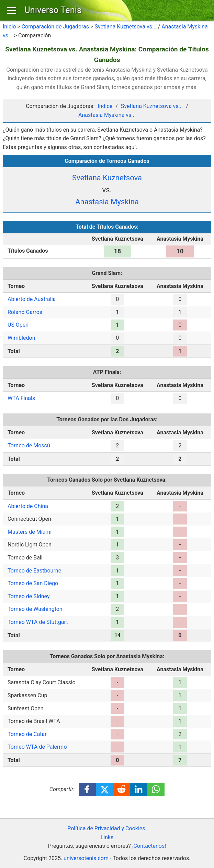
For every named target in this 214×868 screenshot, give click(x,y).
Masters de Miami (30, 532)
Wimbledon (21, 338)
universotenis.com (86, 858)
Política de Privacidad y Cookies (106, 828)
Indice (105, 106)
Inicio (9, 27)
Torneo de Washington (35, 609)
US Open (18, 325)
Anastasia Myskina (107, 202)
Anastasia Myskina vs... (107, 115)
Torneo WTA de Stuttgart (38, 622)
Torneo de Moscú (29, 445)
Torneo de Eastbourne (34, 571)
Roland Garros (25, 312)
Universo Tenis (53, 10)
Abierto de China (28, 506)
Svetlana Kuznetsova (107, 178)
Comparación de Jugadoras (55, 27)
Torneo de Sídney (29, 596)
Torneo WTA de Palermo (37, 747)
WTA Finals (21, 398)
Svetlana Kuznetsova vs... (125, 27)
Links (107, 837)
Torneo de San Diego (33, 583)
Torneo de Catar (27, 734)
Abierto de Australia (32, 299)
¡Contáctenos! (149, 846)
